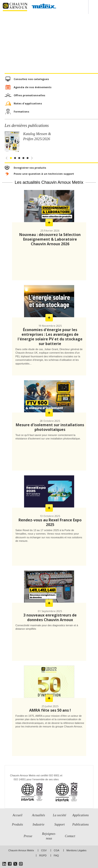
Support (60, 824)
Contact (70, 836)
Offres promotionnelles (29, 95)
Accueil (17, 815)
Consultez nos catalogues (31, 79)
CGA (57, 850)
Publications (81, 824)
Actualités (38, 815)
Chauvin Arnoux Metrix (21, 850)
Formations (21, 111)
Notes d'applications (28, 103)
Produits (17, 824)
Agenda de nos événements (33, 87)
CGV (44, 850)
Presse (28, 836)
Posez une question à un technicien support (44, 174)
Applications (81, 815)
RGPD (43, 855)
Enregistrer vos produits (30, 168)
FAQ (56, 855)
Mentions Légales (76, 850)
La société (59, 815)
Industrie (39, 824)
